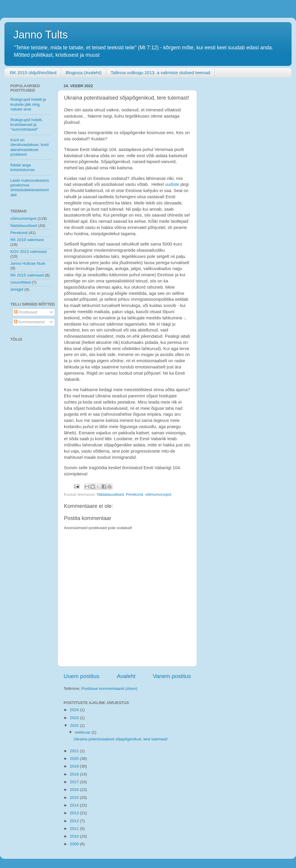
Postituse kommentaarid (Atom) (109, 689)
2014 (75, 805)
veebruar (83, 732)
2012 (75, 821)
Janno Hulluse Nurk (28, 263)
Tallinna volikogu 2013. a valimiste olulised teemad (160, 73)
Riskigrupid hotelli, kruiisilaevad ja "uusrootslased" (27, 125)
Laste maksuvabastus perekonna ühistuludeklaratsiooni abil (30, 188)
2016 (75, 790)
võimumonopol (158, 494)
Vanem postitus (172, 676)
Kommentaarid (29, 322)
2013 (75, 813)
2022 (75, 725)
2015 (75, 798)
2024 (75, 710)
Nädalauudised (110, 494)
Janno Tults (41, 35)
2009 (75, 844)
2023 (75, 718)
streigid (17, 289)
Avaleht (126, 676)
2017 (75, 782)
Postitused (26, 312)
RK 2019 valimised (27, 240)
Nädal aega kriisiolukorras (23, 167)
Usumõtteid (20, 282)
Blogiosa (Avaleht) (84, 73)
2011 (75, 829)
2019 (75, 766)
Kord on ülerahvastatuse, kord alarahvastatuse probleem (29, 147)
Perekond (134, 494)
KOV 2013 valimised (28, 252)
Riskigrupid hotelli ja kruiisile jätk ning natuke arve (28, 104)
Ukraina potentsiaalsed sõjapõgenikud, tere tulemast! (121, 739)
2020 (75, 759)
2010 (75, 836)
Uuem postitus (82, 676)
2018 (75, 774)
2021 (75, 751)
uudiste (172, 184)
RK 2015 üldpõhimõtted (33, 73)
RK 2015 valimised (27, 275)
